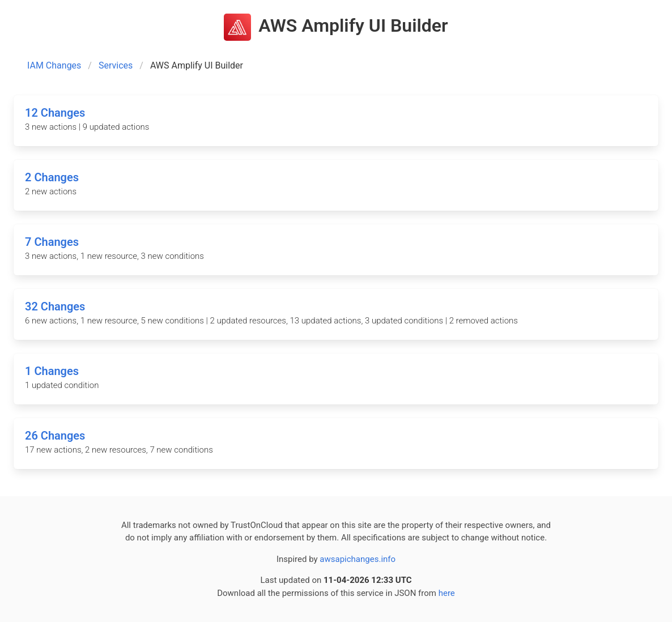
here (447, 593)
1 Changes (52, 371)
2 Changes (52, 177)
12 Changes (55, 113)
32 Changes (55, 306)
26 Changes (55, 436)
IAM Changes (54, 65)
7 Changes (52, 242)
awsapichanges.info (358, 559)
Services (116, 65)
